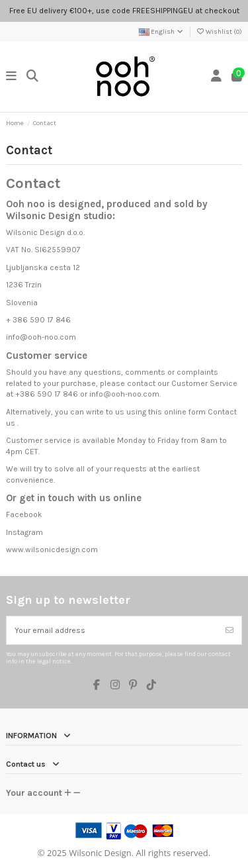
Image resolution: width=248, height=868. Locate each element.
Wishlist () (219, 32)
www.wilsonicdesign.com (52, 550)
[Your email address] (112, 630)
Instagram (24, 532)
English (162, 32)
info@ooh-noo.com (124, 394)
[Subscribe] (229, 630)
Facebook (24, 514)
